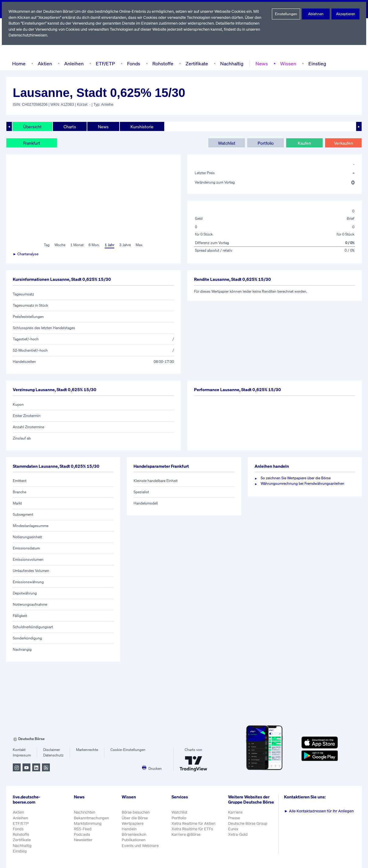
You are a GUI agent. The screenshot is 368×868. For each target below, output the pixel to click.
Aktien (44, 63)
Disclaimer (52, 750)
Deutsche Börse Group (249, 827)
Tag (46, 245)
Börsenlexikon (134, 834)
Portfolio (265, 143)
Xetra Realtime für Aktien (194, 823)
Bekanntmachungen (92, 818)
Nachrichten (84, 812)
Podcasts (82, 834)
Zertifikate (196, 63)
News (260, 63)
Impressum (22, 755)
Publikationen (134, 840)
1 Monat (76, 245)
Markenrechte (87, 750)
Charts (69, 126)
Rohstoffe (162, 63)
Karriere (236, 816)
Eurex (234, 832)
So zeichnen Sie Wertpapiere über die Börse (297, 478)
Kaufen (304, 143)
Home (19, 63)
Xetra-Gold (239, 838)
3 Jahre (125, 245)
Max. (140, 245)
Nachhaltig (230, 63)
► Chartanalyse (26, 254)
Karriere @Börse (187, 834)
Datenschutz (53, 755)
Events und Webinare (141, 846)
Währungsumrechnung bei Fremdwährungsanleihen (303, 484)
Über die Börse (135, 818)
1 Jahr (109, 245)
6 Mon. (94, 245)
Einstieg (315, 63)
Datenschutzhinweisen (28, 35)
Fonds (133, 63)
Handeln (129, 829)
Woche (59, 245)
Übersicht (32, 126)
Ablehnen (316, 14)
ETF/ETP (104, 63)
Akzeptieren (345, 14)
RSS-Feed (83, 829)
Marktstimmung (87, 823)
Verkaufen (343, 143)
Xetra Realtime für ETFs (194, 829)
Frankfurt (32, 143)
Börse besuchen (136, 812)
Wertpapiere (133, 823)
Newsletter (83, 840)
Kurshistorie (141, 126)
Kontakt (19, 750)
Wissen (286, 63)
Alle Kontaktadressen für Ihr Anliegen (320, 811)
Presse (235, 821)
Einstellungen (286, 14)
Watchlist (227, 143)
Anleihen (72, 63)
